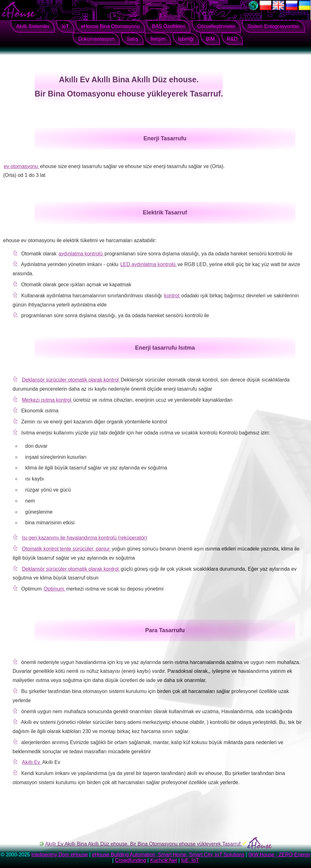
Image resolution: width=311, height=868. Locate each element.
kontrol (172, 296)
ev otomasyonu (22, 166)
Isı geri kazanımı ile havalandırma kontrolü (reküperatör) (84, 538)
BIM (210, 39)
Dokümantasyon (96, 39)
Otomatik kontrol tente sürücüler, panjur (66, 549)
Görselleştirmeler (216, 26)
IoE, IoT (190, 860)
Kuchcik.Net (164, 860)
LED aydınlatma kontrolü (149, 264)
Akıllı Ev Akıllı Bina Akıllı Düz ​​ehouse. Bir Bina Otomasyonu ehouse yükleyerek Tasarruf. (144, 844)
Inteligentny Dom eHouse (59, 855)
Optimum (55, 589)
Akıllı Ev (31, 762)
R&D (232, 39)
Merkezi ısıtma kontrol (47, 400)
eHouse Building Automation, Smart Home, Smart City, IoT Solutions (168, 855)
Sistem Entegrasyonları (273, 26)
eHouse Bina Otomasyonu (110, 26)
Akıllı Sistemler (33, 26)
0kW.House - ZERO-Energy (279, 855)
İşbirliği (186, 39)
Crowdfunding (130, 860)
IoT (65, 26)
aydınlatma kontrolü (81, 254)
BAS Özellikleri (169, 26)
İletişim (158, 39)
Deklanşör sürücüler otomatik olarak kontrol (71, 380)
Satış (132, 39)
